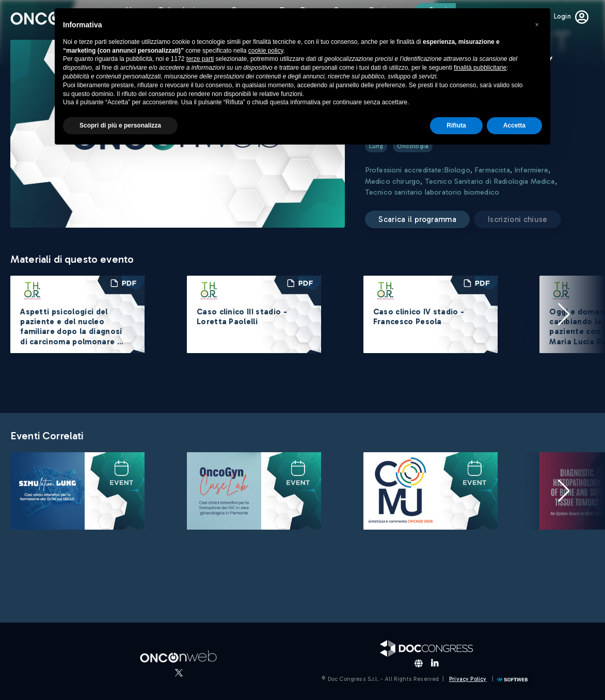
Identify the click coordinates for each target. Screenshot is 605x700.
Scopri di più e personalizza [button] (120, 125)
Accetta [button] (514, 125)
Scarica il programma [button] (417, 219)
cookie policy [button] (266, 51)
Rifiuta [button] (456, 125)
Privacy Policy (468, 679)
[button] (564, 314)
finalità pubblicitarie (480, 68)
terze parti (200, 59)
